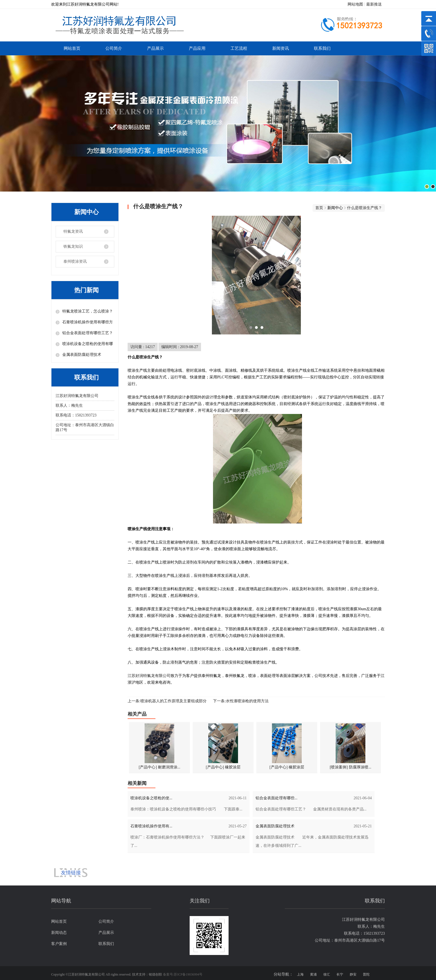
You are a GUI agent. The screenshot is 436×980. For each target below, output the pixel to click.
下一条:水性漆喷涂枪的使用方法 (241, 701)
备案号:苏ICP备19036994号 (183, 974)
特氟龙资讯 (73, 231)
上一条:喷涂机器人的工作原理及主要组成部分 (167, 701)
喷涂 (143, 357)
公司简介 (114, 48)
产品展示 (155, 48)
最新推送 (374, 4)
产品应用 (197, 48)
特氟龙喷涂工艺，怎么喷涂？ (88, 311)
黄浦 (313, 974)
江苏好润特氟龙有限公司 (149, 676)
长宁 (340, 974)
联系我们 (322, 48)
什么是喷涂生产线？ (365, 208)
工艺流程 (239, 48)
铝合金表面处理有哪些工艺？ (88, 333)
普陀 (366, 974)
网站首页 (72, 48)
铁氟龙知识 (73, 246)
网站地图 (355, 4)
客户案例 (59, 944)
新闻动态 (59, 933)
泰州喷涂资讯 (75, 261)
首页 (319, 208)
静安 (353, 974)
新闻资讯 (281, 48)
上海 (300, 974)
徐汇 (327, 974)
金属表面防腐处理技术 (82, 355)
